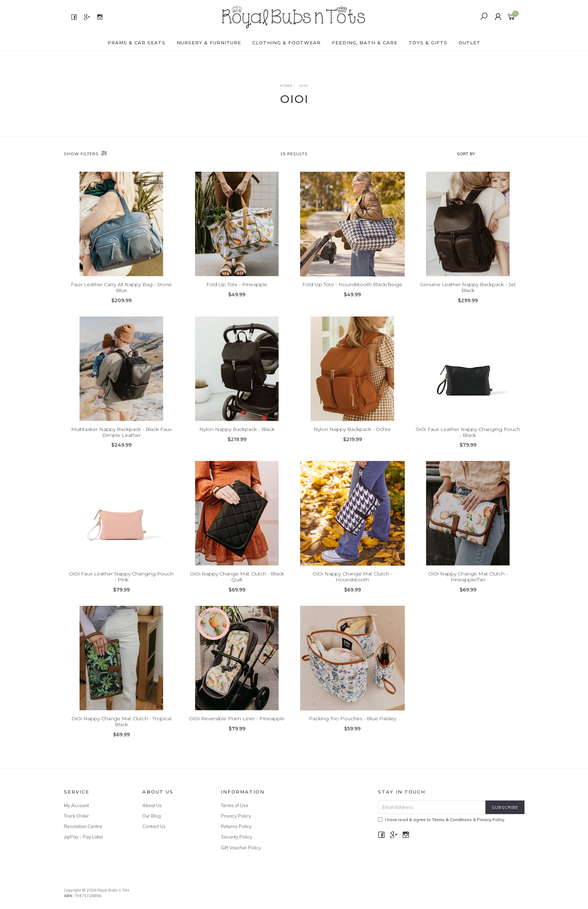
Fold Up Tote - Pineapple (237, 284)
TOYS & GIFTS (428, 43)
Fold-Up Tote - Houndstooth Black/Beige (352, 284)
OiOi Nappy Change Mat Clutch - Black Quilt (237, 587)
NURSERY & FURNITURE (209, 43)
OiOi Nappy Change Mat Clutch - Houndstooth (352, 587)
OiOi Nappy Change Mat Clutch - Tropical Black (121, 731)
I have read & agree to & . (442, 819)
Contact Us (154, 826)
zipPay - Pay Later (84, 837)
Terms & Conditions (452, 819)
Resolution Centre (83, 826)
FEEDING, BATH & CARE (365, 43)
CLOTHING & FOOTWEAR (286, 43)
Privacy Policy (236, 816)
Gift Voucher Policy (241, 848)
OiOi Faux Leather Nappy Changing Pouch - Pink (121, 587)
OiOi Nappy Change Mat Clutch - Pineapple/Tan (468, 587)
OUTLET (470, 43)
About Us (152, 805)
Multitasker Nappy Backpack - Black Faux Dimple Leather (121, 442)
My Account (76, 805)
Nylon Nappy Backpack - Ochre (352, 439)
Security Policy (237, 837)
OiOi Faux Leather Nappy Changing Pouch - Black (468, 442)
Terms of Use (235, 805)
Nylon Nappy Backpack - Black (237, 439)
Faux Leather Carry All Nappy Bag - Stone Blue (121, 287)
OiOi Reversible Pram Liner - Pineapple (237, 728)
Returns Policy (236, 826)
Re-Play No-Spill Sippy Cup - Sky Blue (66, 880)
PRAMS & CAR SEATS (136, 43)
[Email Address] (432, 807)
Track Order (76, 816)
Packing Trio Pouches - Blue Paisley (352, 728)
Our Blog (152, 816)
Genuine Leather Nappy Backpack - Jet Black (468, 287)
